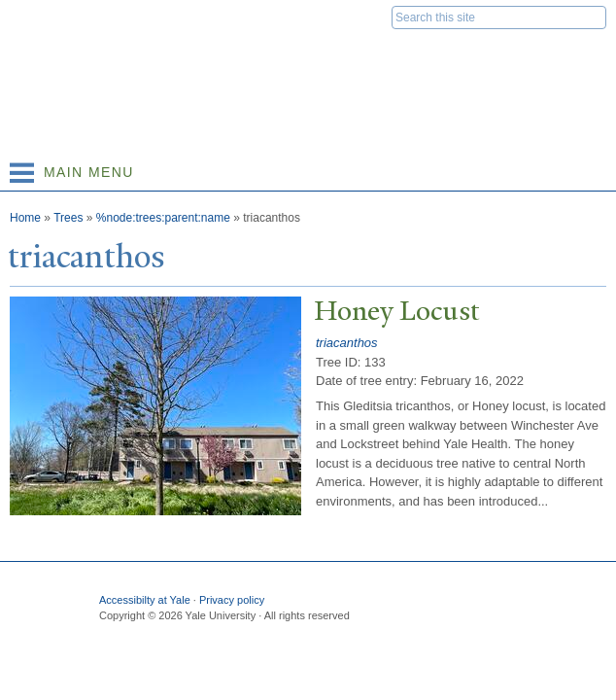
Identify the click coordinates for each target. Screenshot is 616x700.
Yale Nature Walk (219, 59)
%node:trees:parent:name (163, 218)
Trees (68, 218)
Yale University (33, 17)
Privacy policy (232, 600)
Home (25, 218)
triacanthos (347, 343)
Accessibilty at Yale (145, 600)
